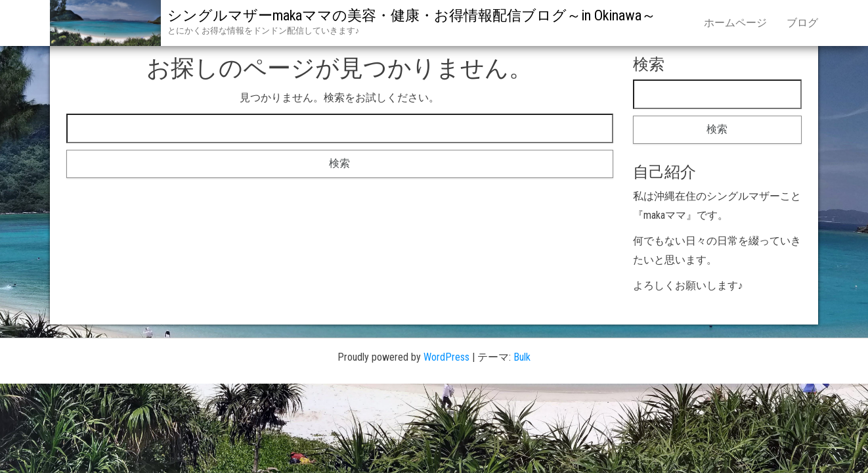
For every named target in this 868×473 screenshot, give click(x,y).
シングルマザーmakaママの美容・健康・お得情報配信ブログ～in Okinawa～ (412, 15)
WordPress (446, 357)
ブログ (802, 23)
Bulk (522, 357)
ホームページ (735, 23)
